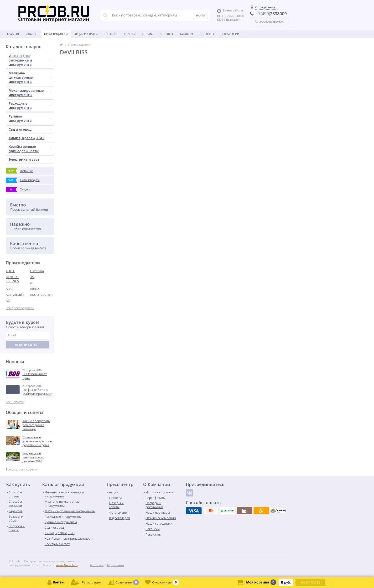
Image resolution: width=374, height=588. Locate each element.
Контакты (207, 34)
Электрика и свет (30, 159)
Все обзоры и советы (21, 469)
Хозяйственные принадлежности (30, 149)
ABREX (35, 289)
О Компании (230, 34)
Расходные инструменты (30, 105)
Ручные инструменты (30, 118)
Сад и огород (30, 129)
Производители (56, 34)
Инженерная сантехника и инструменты (30, 60)
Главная (13, 34)
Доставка (166, 34)
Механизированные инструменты (30, 93)
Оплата (148, 34)
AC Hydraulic (15, 295)
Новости (111, 34)
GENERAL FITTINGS (12, 279)
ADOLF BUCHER (41, 295)
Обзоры (130, 34)
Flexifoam (37, 271)
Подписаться (28, 345)
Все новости (15, 402)
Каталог (31, 34)
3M (32, 277)
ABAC (10, 289)
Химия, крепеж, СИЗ (30, 138)
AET (8, 301)
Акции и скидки (86, 34)
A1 (32, 283)
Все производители (20, 308)
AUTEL (10, 271)
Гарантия (187, 34)
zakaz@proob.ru (67, 565)
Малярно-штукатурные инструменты (30, 77)
